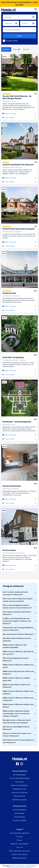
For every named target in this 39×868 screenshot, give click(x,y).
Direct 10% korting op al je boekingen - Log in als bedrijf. (19, 3)
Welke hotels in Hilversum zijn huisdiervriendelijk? (15, 646)
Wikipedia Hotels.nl (20, 858)
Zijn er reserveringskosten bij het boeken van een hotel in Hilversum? (17, 606)
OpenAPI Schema (31, 866)
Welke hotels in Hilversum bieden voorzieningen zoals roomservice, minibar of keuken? (16, 714)
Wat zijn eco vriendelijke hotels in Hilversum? (16, 728)
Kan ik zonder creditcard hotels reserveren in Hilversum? (15, 593)
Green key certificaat (19, 793)
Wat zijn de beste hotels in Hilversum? (18, 634)
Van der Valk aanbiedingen (20, 778)
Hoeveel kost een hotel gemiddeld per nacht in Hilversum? (18, 629)
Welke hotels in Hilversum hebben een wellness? (18, 692)
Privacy (20, 840)
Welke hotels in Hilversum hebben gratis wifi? (16, 679)
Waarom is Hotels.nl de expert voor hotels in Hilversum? (17, 735)
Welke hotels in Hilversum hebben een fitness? (18, 706)
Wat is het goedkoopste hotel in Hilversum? (16, 659)
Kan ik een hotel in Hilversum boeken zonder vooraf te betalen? (18, 600)
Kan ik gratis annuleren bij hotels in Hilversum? (17, 613)
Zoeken (19, 36)
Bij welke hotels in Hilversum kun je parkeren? (17, 640)
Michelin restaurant (19, 800)
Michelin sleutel (20, 796)
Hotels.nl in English (20, 820)
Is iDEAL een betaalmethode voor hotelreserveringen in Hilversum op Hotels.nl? (17, 621)
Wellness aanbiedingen (19, 785)
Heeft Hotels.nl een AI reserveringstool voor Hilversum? (18, 741)
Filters (6, 49)
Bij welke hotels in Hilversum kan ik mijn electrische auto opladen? (17, 721)
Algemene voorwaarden (20, 844)
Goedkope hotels (19, 789)
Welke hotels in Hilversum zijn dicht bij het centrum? (18, 653)
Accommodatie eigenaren (20, 833)
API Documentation (18, 866)
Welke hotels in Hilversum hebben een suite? (18, 666)
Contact (20, 837)
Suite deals (20, 782)
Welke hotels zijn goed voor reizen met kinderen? (18, 673)
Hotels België (19, 813)
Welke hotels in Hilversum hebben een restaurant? (18, 699)
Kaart (16, 49)
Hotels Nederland (19, 810)
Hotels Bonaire (19, 817)
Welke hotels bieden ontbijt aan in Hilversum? (17, 686)
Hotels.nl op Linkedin (20, 854)
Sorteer (27, 49)
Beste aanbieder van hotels (19, 851)
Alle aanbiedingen (20, 775)
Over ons (20, 847)
